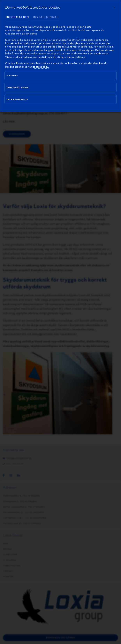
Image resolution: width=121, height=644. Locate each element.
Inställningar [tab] (46, 17)
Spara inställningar (17, 88)
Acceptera (12, 76)
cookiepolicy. (41, 67)
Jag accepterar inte (17, 99)
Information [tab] (17, 17)
